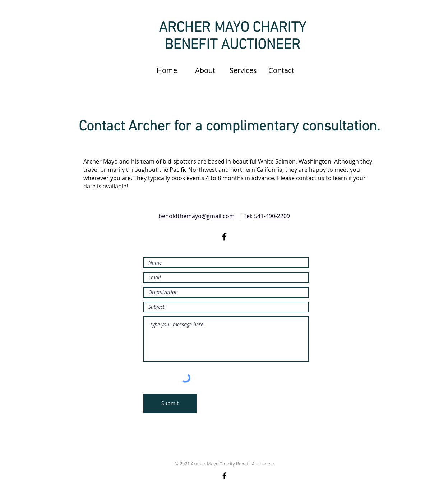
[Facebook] (224, 476)
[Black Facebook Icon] (224, 237)
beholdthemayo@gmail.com (197, 216)
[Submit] (170, 403)
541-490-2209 (272, 216)
